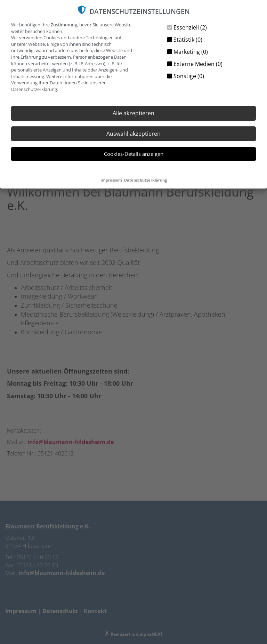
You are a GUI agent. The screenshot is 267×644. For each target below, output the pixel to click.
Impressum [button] (111, 180)
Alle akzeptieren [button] (133, 113)
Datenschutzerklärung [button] (145, 180)
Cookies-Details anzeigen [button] (134, 154)
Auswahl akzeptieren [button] (133, 134)
